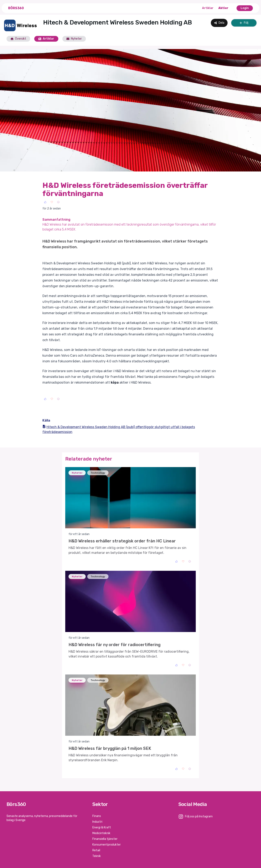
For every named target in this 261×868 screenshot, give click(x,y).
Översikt (18, 39)
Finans (97, 816)
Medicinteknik (101, 833)
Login (245, 8)
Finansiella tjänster (105, 839)
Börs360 (16, 8)
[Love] (52, 202)
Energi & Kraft (102, 827)
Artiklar (208, 8)
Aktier (223, 8)
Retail (96, 850)
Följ (244, 23)
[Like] (45, 202)
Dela (219, 23)
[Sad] (58, 202)
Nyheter (74, 39)
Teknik (97, 856)
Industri (97, 822)
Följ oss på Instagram (199, 816)
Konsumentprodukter (107, 845)
